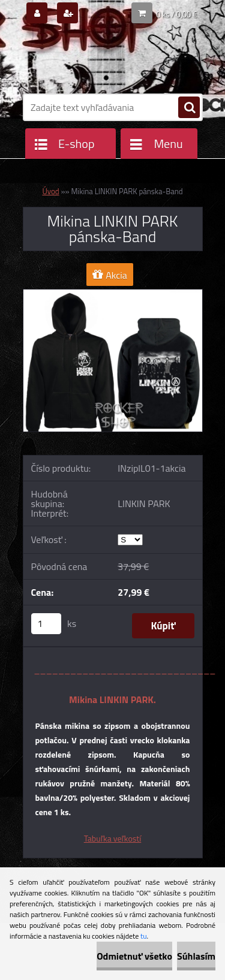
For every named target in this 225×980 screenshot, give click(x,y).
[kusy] (46, 624)
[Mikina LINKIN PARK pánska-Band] (113, 294)
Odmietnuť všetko (134, 956)
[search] (189, 108)
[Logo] (105, 59)
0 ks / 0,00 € (176, 14)
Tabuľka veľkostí (113, 838)
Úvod (50, 191)
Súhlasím (196, 956)
